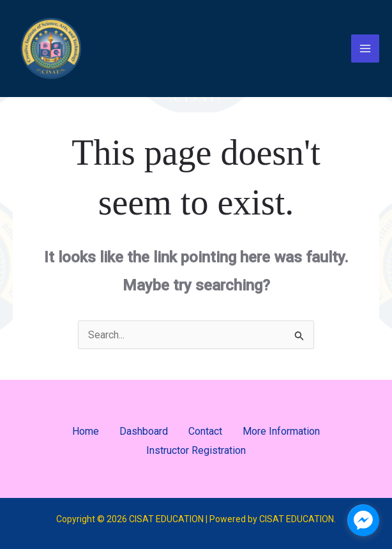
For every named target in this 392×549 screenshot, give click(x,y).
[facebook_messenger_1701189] (363, 520)
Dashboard (144, 431)
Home (86, 431)
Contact (205, 431)
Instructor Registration (196, 450)
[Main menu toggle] (365, 49)
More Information (281, 431)
